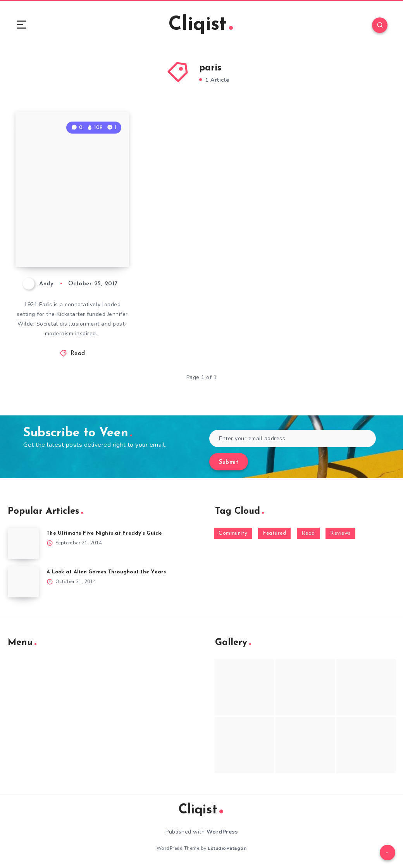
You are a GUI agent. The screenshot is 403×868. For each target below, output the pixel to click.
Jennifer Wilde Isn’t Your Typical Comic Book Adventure (74, 233)
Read (78, 354)
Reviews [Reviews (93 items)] (340, 533)
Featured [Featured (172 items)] (274, 533)
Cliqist (201, 25)
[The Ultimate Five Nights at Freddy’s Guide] (23, 543)
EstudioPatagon (227, 848)
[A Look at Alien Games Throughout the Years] (23, 582)
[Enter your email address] (293, 438)
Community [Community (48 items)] (233, 533)
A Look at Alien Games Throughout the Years (106, 572)
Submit (229, 462)
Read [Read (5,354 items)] (308, 533)
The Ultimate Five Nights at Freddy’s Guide (104, 533)
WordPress (222, 832)
